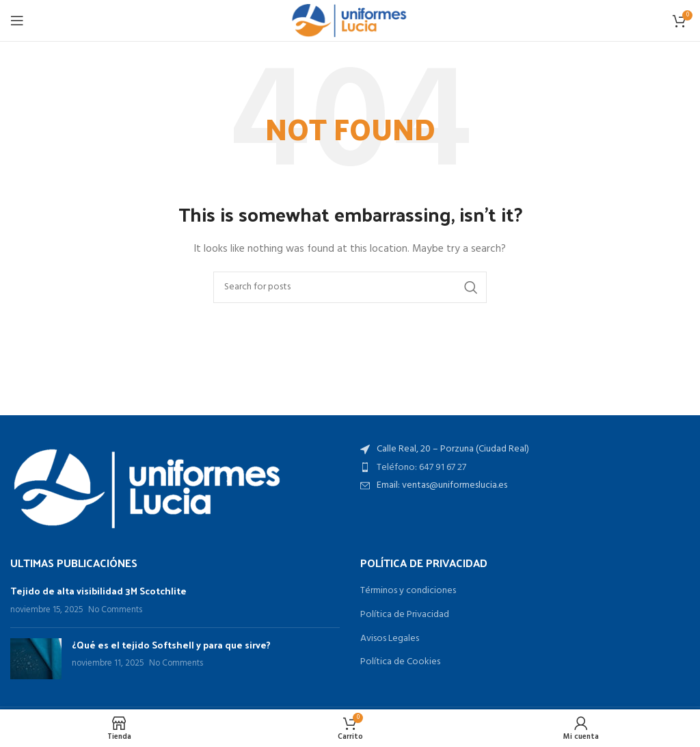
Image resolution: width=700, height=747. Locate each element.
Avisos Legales (390, 639)
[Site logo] (350, 21)
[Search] (350, 287)
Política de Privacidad (405, 615)
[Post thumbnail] (36, 659)
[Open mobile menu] (17, 21)
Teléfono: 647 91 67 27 (421, 468)
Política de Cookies (400, 662)
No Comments (115, 610)
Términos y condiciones (408, 591)
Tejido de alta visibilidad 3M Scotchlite (98, 591)
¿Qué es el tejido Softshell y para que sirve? (171, 645)
